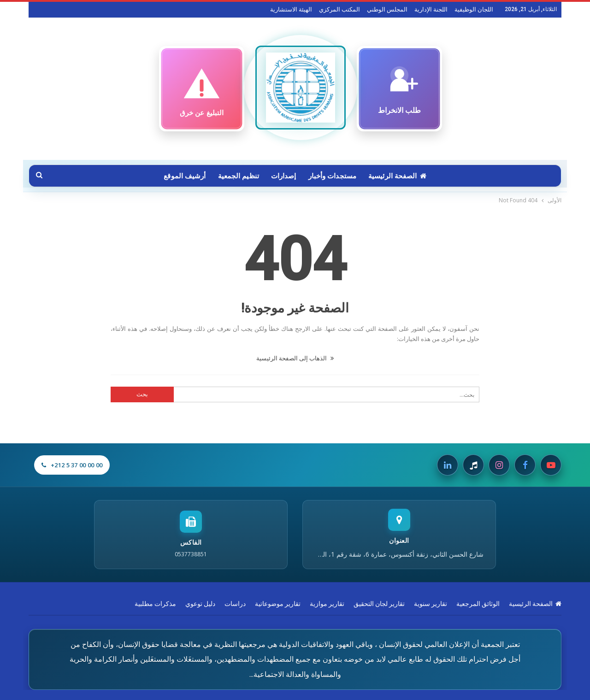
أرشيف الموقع (182, 176)
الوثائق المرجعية (478, 604)
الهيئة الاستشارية (291, 9)
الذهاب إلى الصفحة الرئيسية (295, 358)
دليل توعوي (200, 604)
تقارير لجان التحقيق (379, 604)
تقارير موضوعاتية (278, 604)
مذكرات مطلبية (155, 604)
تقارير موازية (327, 604)
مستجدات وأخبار (334, 176)
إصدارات (284, 176)
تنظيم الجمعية (237, 176)
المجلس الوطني (387, 9)
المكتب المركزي (339, 9)
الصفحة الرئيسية (400, 176)
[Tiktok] (473, 465)
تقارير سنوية (431, 604)
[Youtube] (551, 465)
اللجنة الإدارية (431, 9)
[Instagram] (499, 465)
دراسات (235, 604)
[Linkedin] (448, 465)
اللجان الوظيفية (474, 9)
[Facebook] (525, 465)
